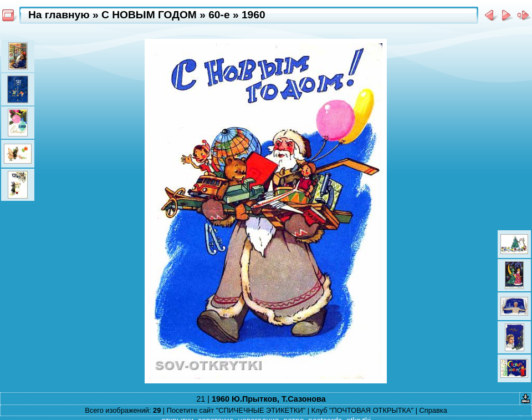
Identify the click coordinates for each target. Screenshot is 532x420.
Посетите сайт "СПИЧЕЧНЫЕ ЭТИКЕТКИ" (236, 410)
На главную (59, 15)
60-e (219, 15)
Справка (433, 410)
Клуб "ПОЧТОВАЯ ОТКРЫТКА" (362, 410)
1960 (254, 15)
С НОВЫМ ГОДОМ (149, 15)
